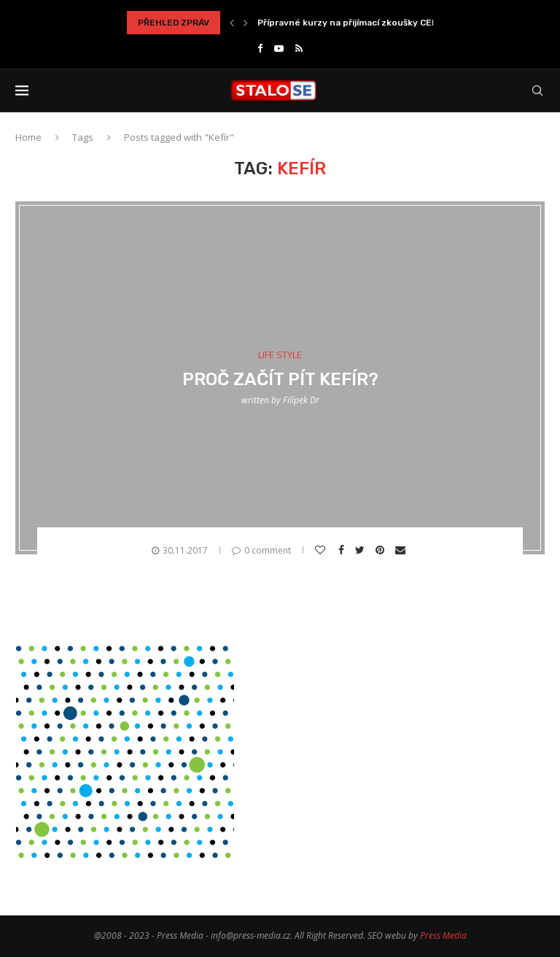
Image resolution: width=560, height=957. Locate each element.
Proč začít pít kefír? (280, 379)
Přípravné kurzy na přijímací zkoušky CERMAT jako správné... (390, 23)
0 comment (261, 550)
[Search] (537, 90)
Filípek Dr (301, 400)
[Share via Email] (402, 550)
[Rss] (299, 48)
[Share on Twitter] (362, 550)
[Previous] (232, 23)
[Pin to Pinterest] (382, 550)
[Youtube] (279, 48)
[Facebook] (260, 48)
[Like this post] (322, 550)
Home (28, 137)
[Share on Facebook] (343, 550)
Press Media (443, 935)
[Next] (246, 23)
